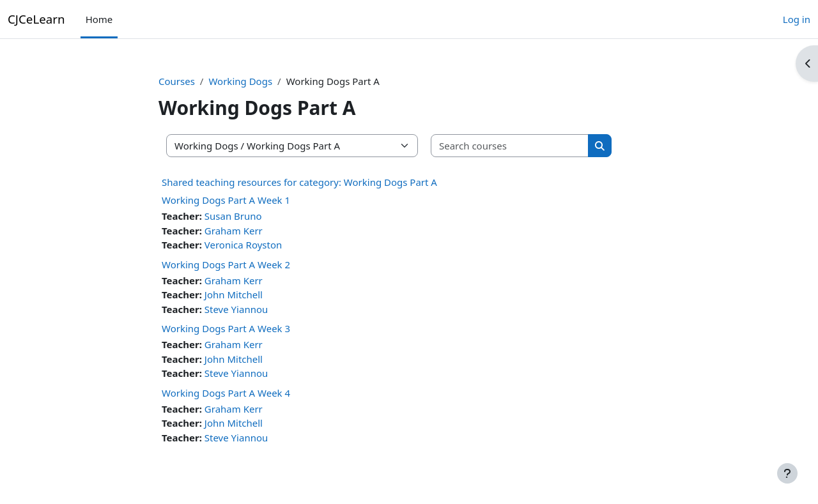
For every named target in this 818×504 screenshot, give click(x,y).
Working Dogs (240, 81)
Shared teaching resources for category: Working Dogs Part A (299, 182)
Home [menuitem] (99, 19)
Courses (177, 81)
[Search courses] (510, 146)
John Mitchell (234, 294)
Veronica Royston (243, 245)
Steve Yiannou (236, 309)
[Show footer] (787, 473)
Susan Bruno (233, 216)
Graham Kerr (234, 231)
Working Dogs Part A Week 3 (226, 328)
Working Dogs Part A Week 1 (226, 200)
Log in (797, 19)
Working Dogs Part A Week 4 (226, 393)
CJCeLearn (36, 19)
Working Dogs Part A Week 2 (226, 264)
